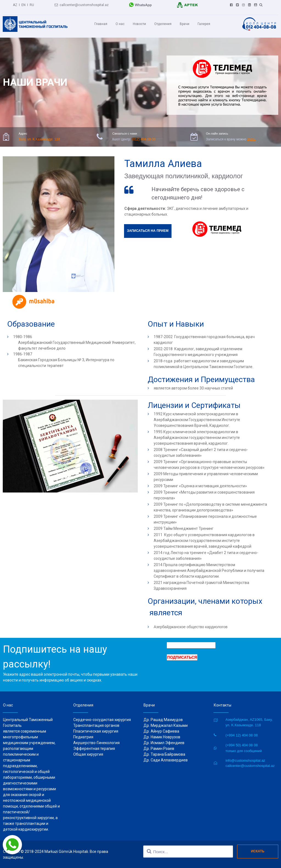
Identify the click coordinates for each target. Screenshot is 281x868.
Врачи (185, 24)
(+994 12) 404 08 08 (242, 735)
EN (23, 4)
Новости (139, 24)
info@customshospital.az (245, 760)
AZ (15, 4)
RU (32, 4)
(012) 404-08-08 (144, 139)
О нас (120, 24)
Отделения (163, 24)
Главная (101, 24)
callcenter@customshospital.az (82, 4)
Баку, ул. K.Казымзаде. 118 (39, 139)
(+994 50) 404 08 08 (242, 745)
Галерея (204, 24)
